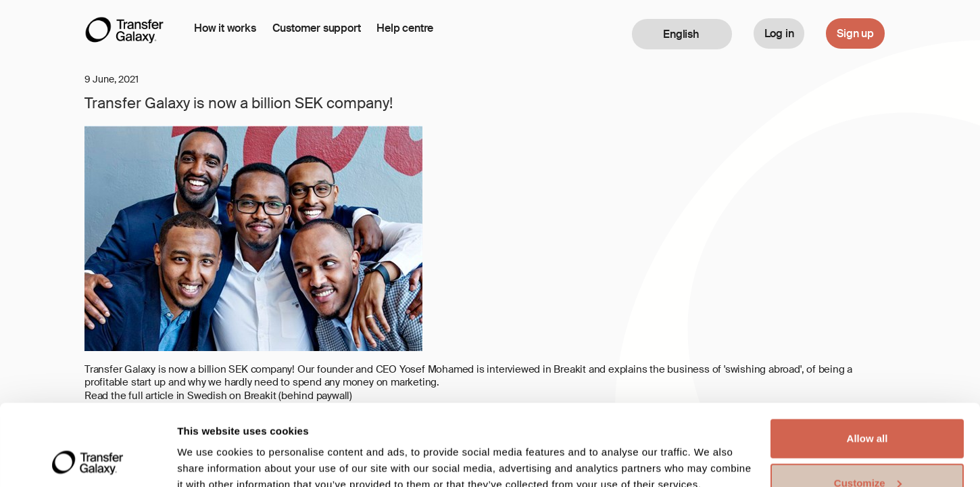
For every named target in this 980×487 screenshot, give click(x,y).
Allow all (867, 362)
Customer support (317, 28)
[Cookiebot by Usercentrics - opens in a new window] (88, 461)
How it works (225, 28)
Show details (209, 445)
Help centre (405, 28)
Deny (867, 451)
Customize (868, 407)
